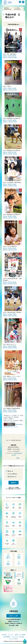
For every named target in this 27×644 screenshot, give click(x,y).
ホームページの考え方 (14, 639)
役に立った (10, 471)
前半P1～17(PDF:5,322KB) (10, 248)
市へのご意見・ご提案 (14, 625)
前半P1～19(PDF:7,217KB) (10, 152)
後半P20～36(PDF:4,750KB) (10, 218)
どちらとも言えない (13, 474)
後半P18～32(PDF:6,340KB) (10, 122)
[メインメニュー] (23, 2)
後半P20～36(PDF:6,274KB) (10, 186)
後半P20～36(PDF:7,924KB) (10, 154)
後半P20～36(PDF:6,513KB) (10, 284)
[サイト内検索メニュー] (20, 2)
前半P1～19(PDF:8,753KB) (10, 216)
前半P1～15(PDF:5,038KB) (10, 410)
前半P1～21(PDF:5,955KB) (10, 56)
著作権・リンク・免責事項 (20, 635)
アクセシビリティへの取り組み (18, 637)
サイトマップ (11, 635)
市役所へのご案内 (14, 616)
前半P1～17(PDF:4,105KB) (10, 120)
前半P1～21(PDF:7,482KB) (10, 314)
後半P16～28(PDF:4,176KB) (10, 380)
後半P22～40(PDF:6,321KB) (10, 316)
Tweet (18, 458)
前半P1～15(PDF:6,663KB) (10, 378)
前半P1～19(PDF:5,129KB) (10, 88)
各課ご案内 (4, 635)
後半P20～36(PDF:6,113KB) (10, 90)
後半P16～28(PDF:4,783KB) (10, 348)
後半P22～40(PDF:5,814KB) (10, 57)
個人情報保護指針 (7, 637)
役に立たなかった (12, 477)
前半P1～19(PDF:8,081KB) (10, 282)
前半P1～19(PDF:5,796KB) (10, 184)
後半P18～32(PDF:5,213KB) (10, 250)
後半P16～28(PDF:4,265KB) (10, 412)
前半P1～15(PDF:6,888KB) (10, 346)
